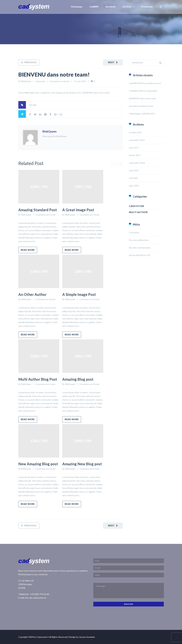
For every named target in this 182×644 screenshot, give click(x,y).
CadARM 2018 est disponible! (143, 91)
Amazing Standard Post (38, 210)
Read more (28, 250)
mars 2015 (134, 186)
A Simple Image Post (79, 294)
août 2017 (134, 148)
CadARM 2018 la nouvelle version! (145, 83)
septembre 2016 (137, 163)
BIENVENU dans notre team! (54, 74)
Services (127, 7)
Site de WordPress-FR (139, 255)
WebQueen (26, 81)
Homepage (77, 7)
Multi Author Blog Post (38, 379)
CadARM (94, 7)
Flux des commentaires (140, 248)
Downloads (147, 7)
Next (111, 62)
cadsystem (40, 81)
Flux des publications (139, 240)
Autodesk (110, 7)
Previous (30, 62)
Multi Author (138, 212)
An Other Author (32, 294)
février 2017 (135, 155)
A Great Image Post (78, 210)
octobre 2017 (135, 132)
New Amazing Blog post (38, 464)
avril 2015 (134, 178)
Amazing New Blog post (82, 464)
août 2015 (134, 170)
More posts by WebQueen (54, 136)
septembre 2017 (137, 140)
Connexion (134, 232)
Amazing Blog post (78, 379)
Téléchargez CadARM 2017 (142, 114)
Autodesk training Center (141, 106)
